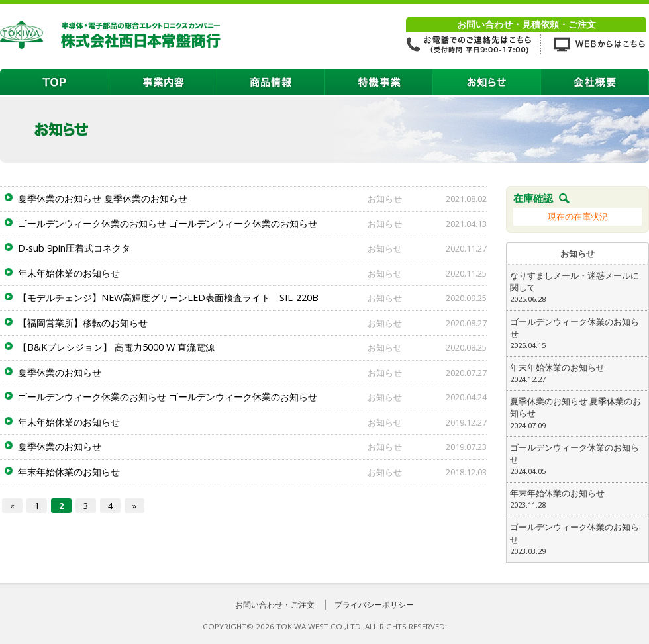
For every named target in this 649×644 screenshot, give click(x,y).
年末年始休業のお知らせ (69, 273)
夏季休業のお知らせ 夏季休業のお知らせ (103, 198)
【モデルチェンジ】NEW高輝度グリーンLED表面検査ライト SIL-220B (168, 298)
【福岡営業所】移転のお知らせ (83, 323)
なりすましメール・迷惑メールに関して (577, 287)
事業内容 (163, 82)
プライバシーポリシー (374, 605)
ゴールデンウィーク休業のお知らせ (577, 334)
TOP (55, 82)
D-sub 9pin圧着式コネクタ (74, 248)
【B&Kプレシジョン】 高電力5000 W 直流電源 (116, 347)
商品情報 (271, 82)
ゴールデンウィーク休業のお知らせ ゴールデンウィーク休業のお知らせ (168, 223)
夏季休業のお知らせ (60, 372)
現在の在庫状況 (578, 216)
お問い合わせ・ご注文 (275, 605)
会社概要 (595, 82)
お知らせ (487, 82)
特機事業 (379, 82)
